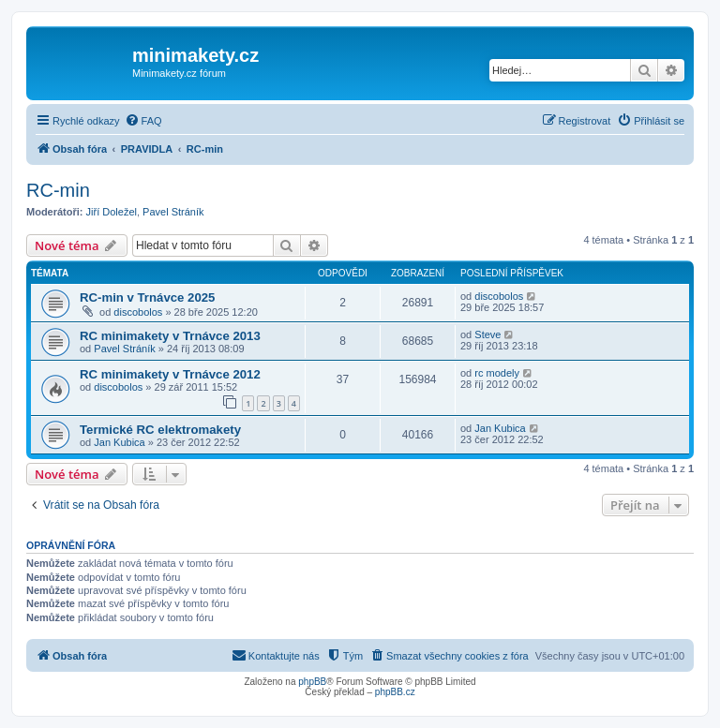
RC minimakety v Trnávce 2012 (170, 374)
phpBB (312, 682)
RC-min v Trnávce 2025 (147, 297)
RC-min (58, 190)
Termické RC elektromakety (160, 430)
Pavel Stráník (173, 212)
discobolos (138, 312)
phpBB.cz (395, 692)
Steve (487, 334)
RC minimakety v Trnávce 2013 (170, 336)
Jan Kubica (119, 442)
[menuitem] (143, 121)
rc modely (497, 373)
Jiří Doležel (112, 212)
